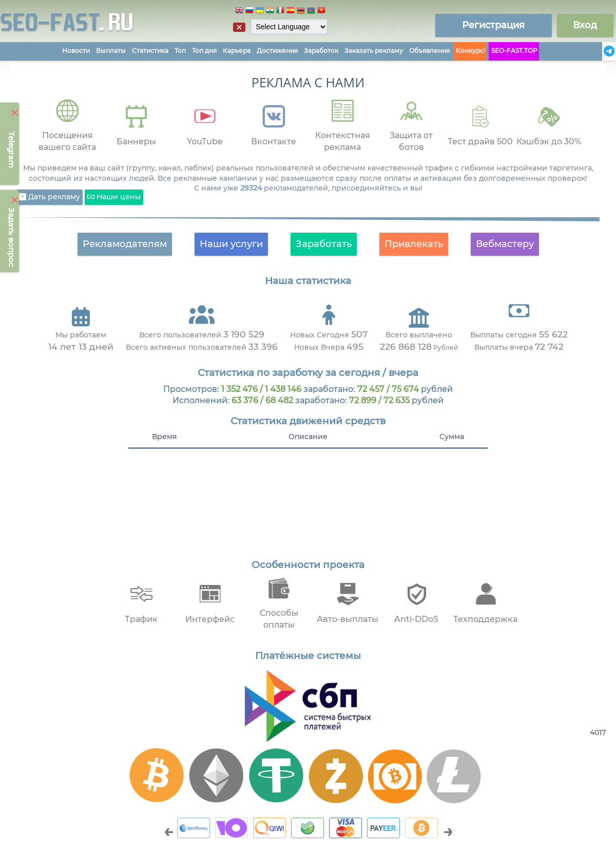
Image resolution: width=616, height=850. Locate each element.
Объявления (429, 51)
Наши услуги (231, 244)
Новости (76, 51)
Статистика (150, 51)
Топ (180, 51)
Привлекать (414, 244)
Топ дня (204, 51)
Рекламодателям (125, 244)
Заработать (324, 244)
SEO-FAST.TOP (514, 51)
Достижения (277, 51)
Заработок (321, 51)
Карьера (237, 51)
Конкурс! (470, 51)
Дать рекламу (50, 197)
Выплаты (111, 51)
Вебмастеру (505, 244)
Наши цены (114, 197)
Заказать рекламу (374, 51)
